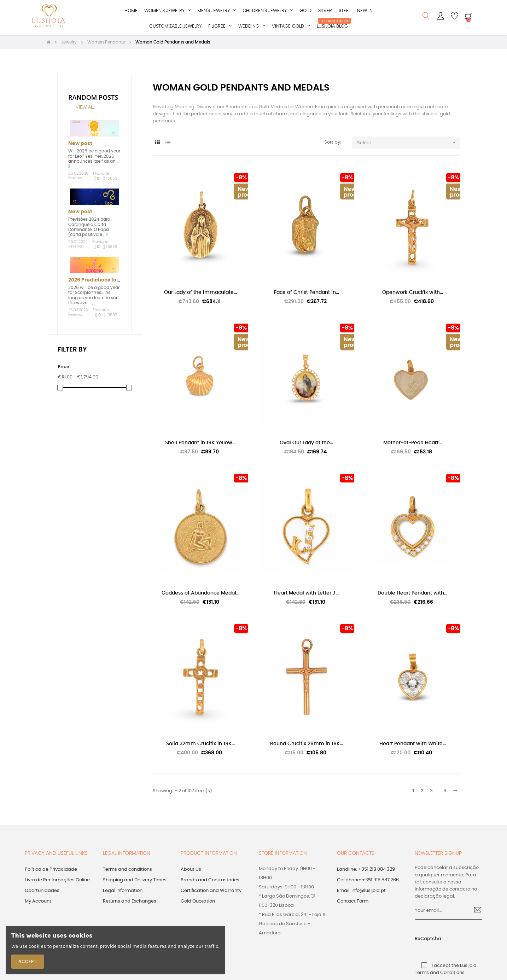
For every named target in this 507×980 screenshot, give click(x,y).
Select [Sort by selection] (409, 143)
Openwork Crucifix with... (413, 293)
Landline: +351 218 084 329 (366, 870)
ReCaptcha (422, 939)
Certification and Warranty (211, 891)
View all (85, 108)
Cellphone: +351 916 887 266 (368, 881)
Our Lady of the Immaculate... (200, 293)
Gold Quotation (198, 902)
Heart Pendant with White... (413, 744)
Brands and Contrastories (210, 881)
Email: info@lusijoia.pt (361, 891)
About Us (191, 870)
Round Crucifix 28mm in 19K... (307, 744)
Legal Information (123, 891)
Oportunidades (42, 891)
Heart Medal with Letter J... (306, 594)
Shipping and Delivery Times (135, 881)
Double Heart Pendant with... (412, 594)
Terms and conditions (127, 870)
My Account (38, 902)
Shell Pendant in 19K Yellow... (200, 443)
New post (80, 144)
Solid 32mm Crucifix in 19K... (200, 744)
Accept (28, 962)
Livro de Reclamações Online (57, 881)
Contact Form (353, 902)
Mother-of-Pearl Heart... (412, 443)
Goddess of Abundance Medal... (200, 594)
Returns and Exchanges (130, 902)
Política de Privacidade (51, 870)
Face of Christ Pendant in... (307, 293)
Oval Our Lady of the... (306, 443)
